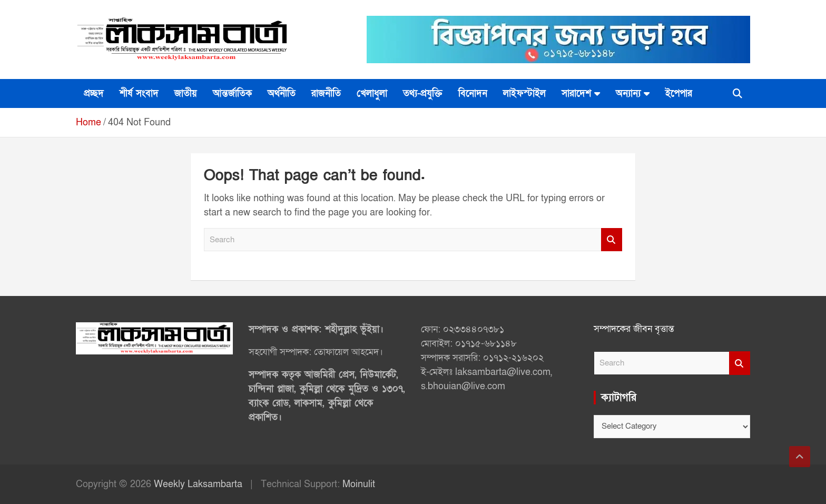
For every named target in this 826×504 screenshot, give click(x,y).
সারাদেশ (576, 93)
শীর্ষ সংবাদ (139, 93)
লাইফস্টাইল (524, 93)
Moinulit (359, 484)
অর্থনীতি (282, 93)
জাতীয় (186, 93)
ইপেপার (679, 93)
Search (612, 240)
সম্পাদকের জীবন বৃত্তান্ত (634, 329)
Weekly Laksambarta (198, 484)
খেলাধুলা (372, 93)
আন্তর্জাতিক (232, 93)
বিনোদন (473, 93)
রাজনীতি (326, 93)
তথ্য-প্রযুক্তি (423, 93)
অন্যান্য (628, 93)
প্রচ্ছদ (94, 93)
